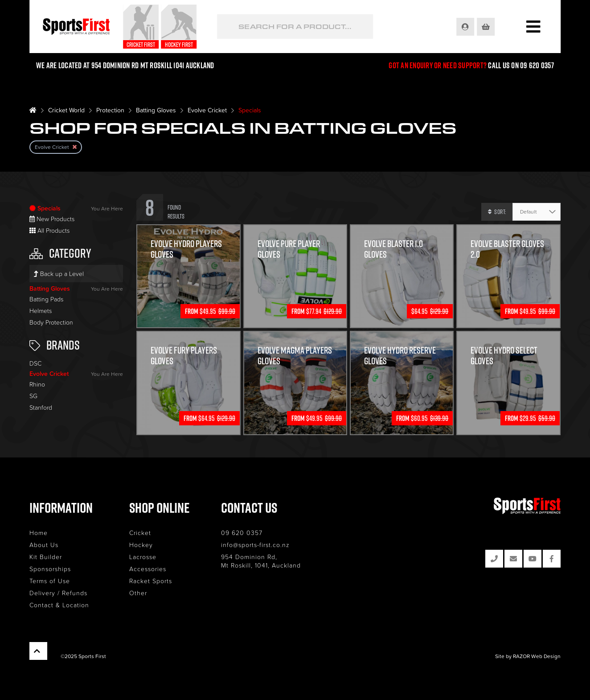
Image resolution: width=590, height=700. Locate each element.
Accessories (148, 569)
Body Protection (51, 322)
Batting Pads (46, 299)
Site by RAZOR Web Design (528, 656)
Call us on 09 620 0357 (521, 65)
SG (33, 396)
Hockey (141, 545)
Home (39, 533)
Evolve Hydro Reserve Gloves (400, 355)
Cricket (140, 533)
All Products (49, 230)
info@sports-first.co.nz (255, 545)
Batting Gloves (156, 110)
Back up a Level (59, 274)
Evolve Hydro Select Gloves (504, 355)
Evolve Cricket (207, 110)
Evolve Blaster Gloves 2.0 (507, 249)
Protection (110, 110)
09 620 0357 (242, 533)
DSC (35, 363)
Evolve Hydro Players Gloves (186, 249)
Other (138, 593)
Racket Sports (151, 581)
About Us (44, 545)
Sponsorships (50, 569)
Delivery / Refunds (58, 593)
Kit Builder (46, 557)
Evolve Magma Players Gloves (295, 355)
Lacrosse (143, 557)
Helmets (41, 311)
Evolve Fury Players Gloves (184, 355)
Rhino (37, 384)
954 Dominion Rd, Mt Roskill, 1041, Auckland (261, 561)
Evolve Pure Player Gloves (289, 249)
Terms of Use (50, 581)
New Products (52, 219)
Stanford (41, 407)
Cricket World (66, 110)
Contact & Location (59, 605)
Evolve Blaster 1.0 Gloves (393, 249)
